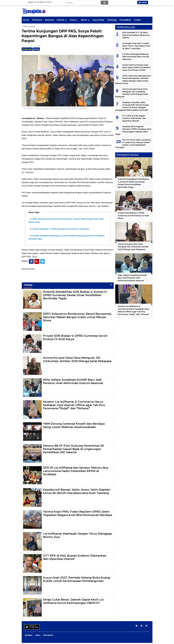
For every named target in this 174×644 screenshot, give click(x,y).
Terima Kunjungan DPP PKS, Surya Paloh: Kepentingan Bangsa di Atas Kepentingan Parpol (63, 36)
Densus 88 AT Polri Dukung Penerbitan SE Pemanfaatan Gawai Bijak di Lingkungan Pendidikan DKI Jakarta (73, 450)
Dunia (73, 20)
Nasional (49, 20)
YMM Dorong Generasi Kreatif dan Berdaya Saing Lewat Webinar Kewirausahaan (74, 426)
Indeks (138, 20)
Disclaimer (48, 636)
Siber (38, 636)
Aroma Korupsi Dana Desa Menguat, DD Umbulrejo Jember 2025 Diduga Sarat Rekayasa (77, 361)
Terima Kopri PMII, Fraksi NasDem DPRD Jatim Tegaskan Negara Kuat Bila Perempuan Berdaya (78, 514)
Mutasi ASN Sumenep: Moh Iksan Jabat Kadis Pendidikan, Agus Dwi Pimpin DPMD (137, 67)
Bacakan (27, 49)
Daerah (61, 20)
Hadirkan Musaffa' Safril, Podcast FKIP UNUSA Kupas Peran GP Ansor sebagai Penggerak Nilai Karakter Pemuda (132, 106)
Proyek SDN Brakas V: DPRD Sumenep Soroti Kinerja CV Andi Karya (61, 229)
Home (26, 20)
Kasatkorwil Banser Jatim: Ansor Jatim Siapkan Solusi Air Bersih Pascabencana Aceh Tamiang (77, 492)
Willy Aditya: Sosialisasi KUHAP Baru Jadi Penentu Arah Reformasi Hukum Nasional (73, 382)
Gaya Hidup (98, 20)
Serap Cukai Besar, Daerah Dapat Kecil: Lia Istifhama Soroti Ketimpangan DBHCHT (73, 602)
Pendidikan (125, 20)
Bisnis (84, 20)
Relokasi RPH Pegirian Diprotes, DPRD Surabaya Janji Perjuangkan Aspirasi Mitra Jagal (133, 130)
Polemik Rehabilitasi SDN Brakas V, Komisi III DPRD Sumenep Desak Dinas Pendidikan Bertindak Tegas (75, 296)
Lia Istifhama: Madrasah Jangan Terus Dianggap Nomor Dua (77, 536)
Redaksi (29, 636)
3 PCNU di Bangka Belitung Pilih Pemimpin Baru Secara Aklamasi (136, 57)
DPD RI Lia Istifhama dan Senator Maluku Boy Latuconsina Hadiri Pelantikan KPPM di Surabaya (76, 472)
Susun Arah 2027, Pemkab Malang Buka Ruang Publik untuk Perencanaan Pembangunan (77, 580)
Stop (36, 49)
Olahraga (112, 20)
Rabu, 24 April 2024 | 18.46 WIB (31, 45)
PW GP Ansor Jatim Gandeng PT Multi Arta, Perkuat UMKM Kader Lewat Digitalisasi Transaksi (133, 144)
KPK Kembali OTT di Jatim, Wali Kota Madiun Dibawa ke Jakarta (136, 35)
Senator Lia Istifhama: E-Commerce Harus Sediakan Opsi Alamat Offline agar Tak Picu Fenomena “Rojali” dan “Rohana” (74, 406)
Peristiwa (37, 20)
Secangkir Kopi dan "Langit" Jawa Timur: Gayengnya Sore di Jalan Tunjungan (136, 46)
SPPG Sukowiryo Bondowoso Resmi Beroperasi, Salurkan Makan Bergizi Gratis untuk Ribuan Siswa (77, 318)
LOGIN (143, 2)
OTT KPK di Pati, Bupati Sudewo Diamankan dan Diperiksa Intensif (75, 558)
